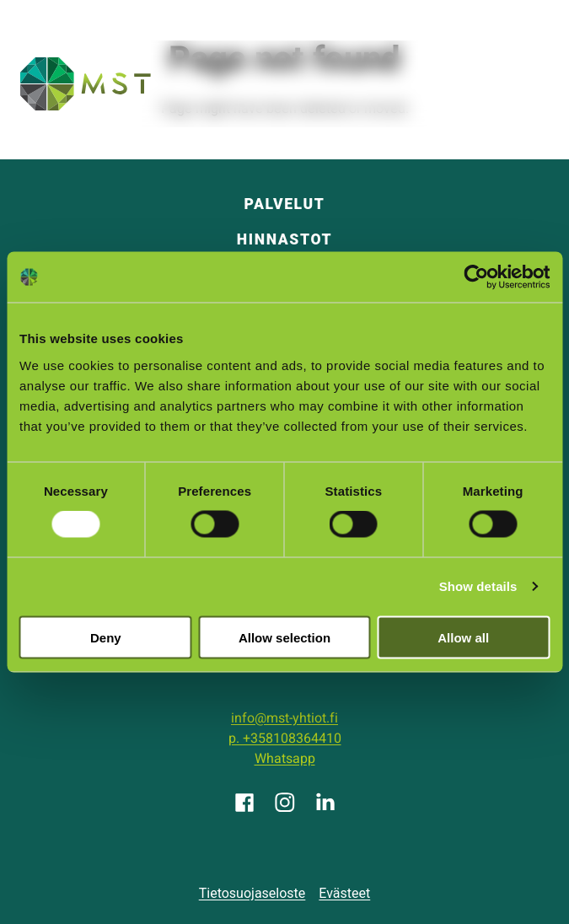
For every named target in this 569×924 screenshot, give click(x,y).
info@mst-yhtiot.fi (284, 718)
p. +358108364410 (285, 739)
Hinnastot (284, 239)
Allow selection (284, 637)
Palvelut (284, 204)
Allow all (463, 637)
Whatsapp (285, 759)
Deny (106, 637)
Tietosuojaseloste (252, 893)
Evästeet (344, 893)
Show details (478, 586)
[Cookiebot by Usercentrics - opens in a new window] (476, 277)
